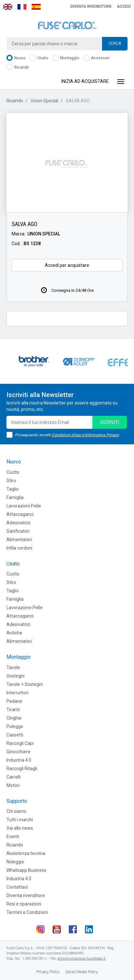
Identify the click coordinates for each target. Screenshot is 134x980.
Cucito (13, 472)
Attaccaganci (20, 514)
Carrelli (14, 777)
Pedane (14, 701)
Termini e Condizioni (27, 912)
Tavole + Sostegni (25, 684)
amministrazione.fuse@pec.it (82, 958)
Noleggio (15, 862)
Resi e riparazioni (24, 904)
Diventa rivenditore (91, 6)
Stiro (11, 481)
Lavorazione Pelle (25, 608)
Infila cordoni (19, 548)
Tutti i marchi (20, 820)
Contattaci (17, 887)
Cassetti (15, 735)
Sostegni (15, 676)
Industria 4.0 (19, 760)
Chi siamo (16, 811)
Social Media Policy (82, 972)
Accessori (96, 58)
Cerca (115, 43)
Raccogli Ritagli (22, 769)
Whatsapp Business (26, 870)
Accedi (124, 6)
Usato (39, 58)
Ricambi (18, 68)
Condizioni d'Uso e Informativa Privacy (85, 435)
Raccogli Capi (20, 743)
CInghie (14, 718)
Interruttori (17, 693)
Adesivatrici (18, 523)
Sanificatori (18, 531)
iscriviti (110, 422)
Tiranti (13, 710)
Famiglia (15, 497)
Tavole (13, 667)
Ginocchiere (18, 752)
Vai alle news (20, 828)
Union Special (44, 101)
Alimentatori (19, 540)
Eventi (13, 837)
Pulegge (15, 726)
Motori (13, 785)
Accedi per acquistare (67, 265)
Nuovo (16, 58)
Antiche (14, 633)
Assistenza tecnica (26, 853)
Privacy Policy (48, 972)
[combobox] (67, 44)
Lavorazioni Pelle (24, 506)
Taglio (13, 489)
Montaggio (66, 58)
